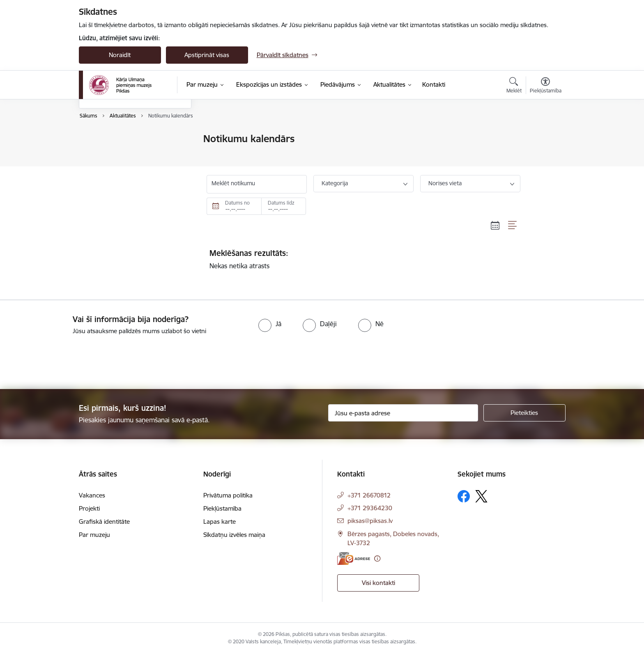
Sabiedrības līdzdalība (117, 182)
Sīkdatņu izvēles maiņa (234, 535)
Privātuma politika (228, 495)
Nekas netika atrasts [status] (363, 259)
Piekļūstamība (222, 508)
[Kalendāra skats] (495, 225)
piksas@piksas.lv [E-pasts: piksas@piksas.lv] (370, 521)
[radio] (270, 324)
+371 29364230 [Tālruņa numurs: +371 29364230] (370, 508)
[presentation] (69, 359)
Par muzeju (94, 535)
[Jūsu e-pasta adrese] (403, 413)
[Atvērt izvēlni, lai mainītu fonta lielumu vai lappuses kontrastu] (546, 86)
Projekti (89, 508)
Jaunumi (99, 153)
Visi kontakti (378, 583)
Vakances (92, 495)
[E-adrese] (354, 558)
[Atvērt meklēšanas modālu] (514, 86)
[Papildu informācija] (377, 558)
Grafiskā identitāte (104, 522)
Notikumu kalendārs (115, 139)
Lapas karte (220, 522)
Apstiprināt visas (207, 55)
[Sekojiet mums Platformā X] (481, 496)
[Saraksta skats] (513, 225)
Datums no (237, 203)
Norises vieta (445, 183)
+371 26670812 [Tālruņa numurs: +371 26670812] (369, 495)
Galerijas (99, 168)
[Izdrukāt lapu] (545, 135)
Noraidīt (120, 55)
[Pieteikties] (524, 413)
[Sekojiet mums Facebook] (464, 496)
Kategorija (335, 183)
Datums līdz (281, 203)
